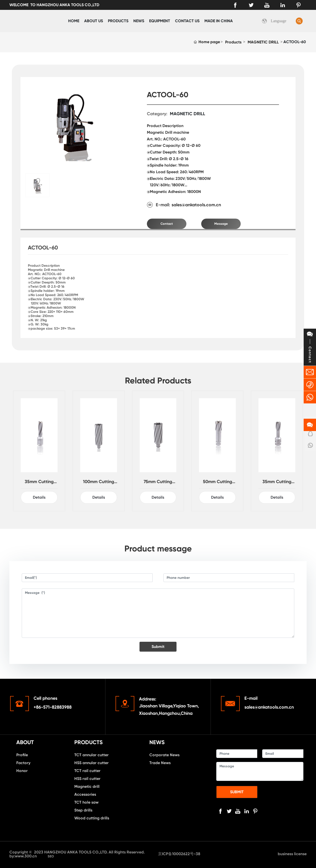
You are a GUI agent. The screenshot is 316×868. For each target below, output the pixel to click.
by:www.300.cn (24, 856)
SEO (51, 856)
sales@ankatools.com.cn (196, 205)
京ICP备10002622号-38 (179, 854)
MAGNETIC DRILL (263, 42)
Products (233, 42)
